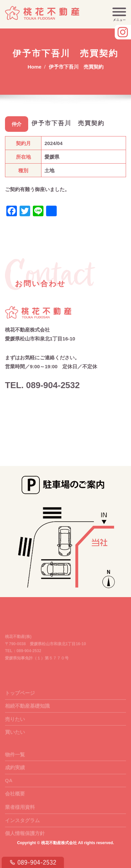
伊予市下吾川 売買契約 (76, 67)
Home (34, 67)
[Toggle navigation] (119, 14)
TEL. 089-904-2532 (42, 385)
